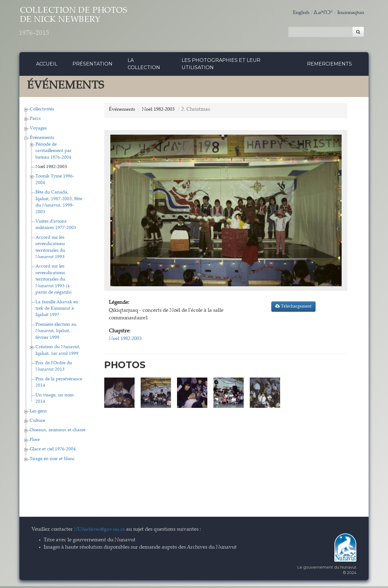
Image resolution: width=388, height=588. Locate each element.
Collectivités (42, 111)
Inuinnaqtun (350, 13)
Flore (35, 441)
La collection (144, 66)
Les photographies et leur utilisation (221, 66)
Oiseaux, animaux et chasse (58, 432)
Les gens (38, 413)
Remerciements (329, 66)
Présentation (92, 66)
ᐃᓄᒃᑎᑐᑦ (321, 13)
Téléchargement (293, 308)
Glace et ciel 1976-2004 (53, 451)
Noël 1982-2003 (51, 168)
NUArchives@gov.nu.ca (101, 531)
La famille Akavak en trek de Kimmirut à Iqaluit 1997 (57, 310)
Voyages (38, 130)
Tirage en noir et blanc (52, 460)
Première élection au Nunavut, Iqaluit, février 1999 (56, 333)
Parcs (35, 121)
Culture (37, 422)
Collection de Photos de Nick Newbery (87, 24)
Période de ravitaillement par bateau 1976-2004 (54, 153)
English (298, 13)
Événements (42, 140)
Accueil (47, 66)
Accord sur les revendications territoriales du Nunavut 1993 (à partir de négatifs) (54, 281)
